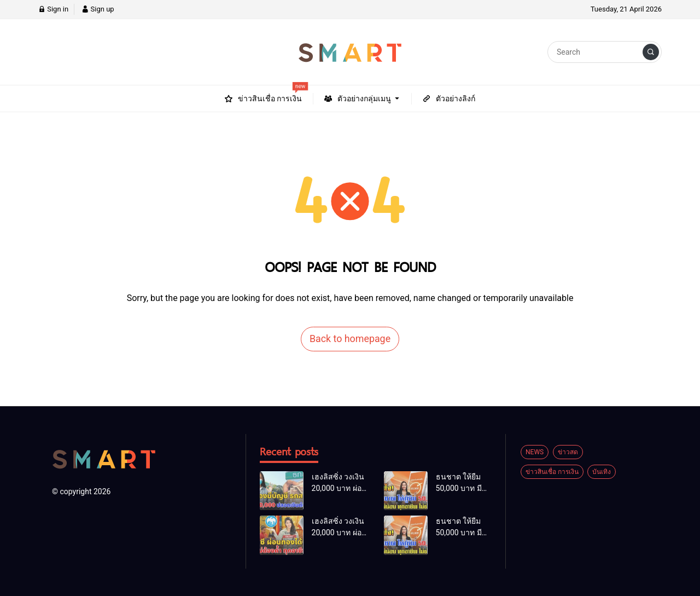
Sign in (53, 9)
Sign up (98, 9)
